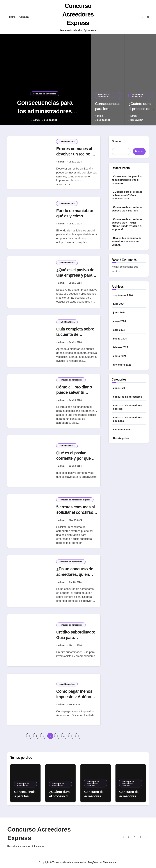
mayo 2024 (120, 321)
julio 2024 (119, 304)
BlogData (93, 862)
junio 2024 (119, 313)
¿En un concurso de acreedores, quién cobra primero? (75, 574)
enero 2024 (120, 356)
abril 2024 (119, 330)
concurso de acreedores (45, 94)
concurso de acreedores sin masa (128, 419)
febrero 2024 (121, 347)
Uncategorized (122, 438)
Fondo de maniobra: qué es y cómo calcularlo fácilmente (75, 216)
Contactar (24, 17)
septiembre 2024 (123, 295)
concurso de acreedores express (75, 500)
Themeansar (110, 862)
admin (36, 120)
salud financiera (67, 142)
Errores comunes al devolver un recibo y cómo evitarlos (75, 154)
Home (12, 17)
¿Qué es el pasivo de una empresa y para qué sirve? (75, 275)
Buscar (117, 141)
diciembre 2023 (122, 365)
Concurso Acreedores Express (78, 14)
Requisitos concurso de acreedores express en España (127, 241)
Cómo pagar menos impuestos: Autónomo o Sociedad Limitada (77, 697)
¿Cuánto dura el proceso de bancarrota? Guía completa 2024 (127, 195)
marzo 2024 (120, 339)
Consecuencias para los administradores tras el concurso (45, 111)
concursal (119, 388)
